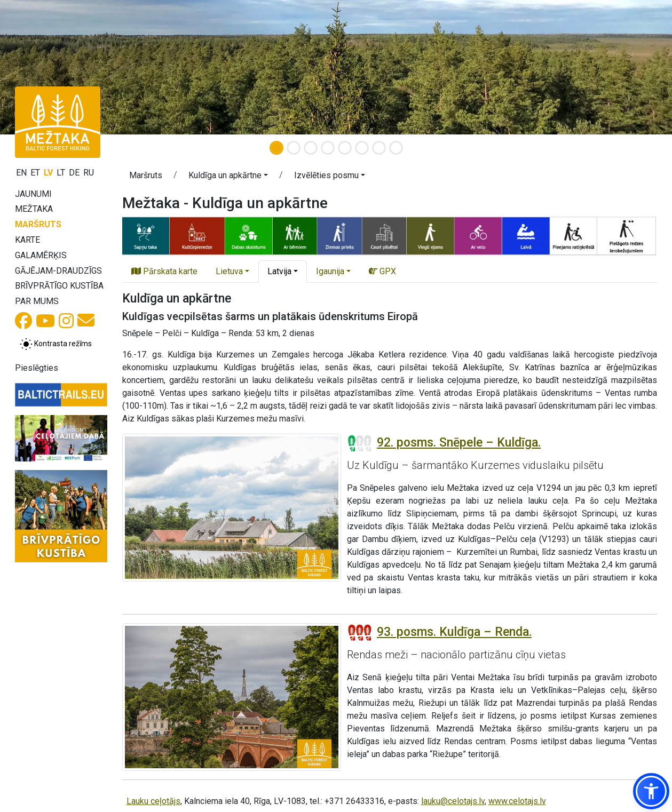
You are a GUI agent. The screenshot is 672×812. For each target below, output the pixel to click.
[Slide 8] (396, 148)
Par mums (37, 301)
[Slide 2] (294, 148)
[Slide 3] (311, 148)
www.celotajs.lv (517, 801)
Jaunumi (33, 194)
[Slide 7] (379, 148)
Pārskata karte (164, 271)
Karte (27, 240)
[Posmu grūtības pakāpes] (360, 443)
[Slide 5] (345, 148)
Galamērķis (41, 255)
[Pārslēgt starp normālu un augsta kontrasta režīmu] (56, 344)
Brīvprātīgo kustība (59, 286)
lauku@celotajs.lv (453, 801)
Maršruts (38, 224)
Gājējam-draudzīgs (58, 271)
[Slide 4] (328, 148)
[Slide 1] (276, 148)
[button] (228, 177)
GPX (382, 271)
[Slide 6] (362, 148)
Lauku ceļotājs (153, 801)
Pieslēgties (37, 368)
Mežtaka (34, 209)
